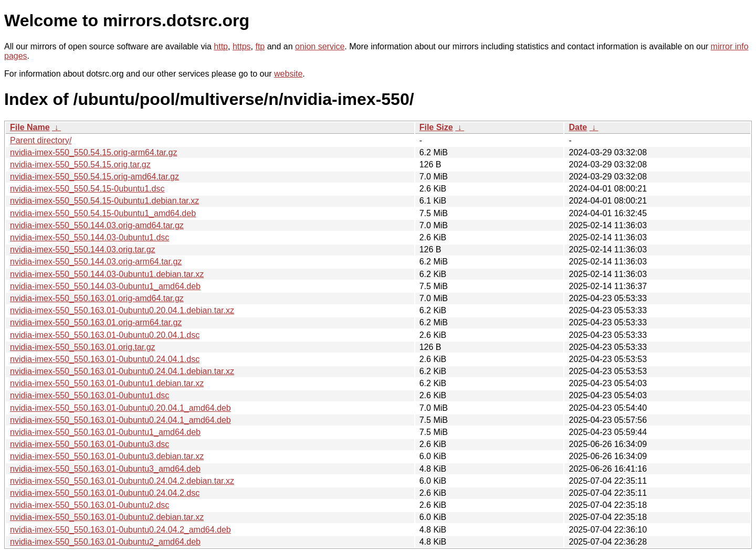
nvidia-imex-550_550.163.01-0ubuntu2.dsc (90, 505)
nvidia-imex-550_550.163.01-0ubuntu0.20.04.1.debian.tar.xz (122, 310)
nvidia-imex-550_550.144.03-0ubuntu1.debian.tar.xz (107, 274)
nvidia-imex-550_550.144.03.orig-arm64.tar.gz (96, 262)
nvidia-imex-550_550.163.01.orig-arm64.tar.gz (96, 322)
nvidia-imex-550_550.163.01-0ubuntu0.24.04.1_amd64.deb (120, 420)
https (242, 46)
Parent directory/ (41, 140)
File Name (30, 127)
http (221, 46)
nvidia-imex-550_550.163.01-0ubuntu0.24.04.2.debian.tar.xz (122, 481)
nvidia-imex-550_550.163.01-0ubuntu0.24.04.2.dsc (105, 493)
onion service (320, 46)
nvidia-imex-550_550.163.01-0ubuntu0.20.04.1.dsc (105, 335)
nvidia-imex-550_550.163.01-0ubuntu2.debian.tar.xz (107, 517)
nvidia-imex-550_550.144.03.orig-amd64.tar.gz (97, 225)
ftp (260, 46)
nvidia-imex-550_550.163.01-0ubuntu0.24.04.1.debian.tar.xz (122, 371)
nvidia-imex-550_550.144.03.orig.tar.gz (83, 249)
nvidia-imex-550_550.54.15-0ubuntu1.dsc (87, 189)
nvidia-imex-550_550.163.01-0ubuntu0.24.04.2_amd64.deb (120, 530)
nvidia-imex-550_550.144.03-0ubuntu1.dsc (90, 237)
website (288, 74)
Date (578, 127)
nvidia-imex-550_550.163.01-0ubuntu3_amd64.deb (105, 469)
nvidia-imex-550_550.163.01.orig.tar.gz (83, 347)
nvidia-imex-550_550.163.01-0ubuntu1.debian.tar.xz (107, 383)
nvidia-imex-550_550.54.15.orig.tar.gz (80, 164)
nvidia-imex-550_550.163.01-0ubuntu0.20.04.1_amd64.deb (120, 408)
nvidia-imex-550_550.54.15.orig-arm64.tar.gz (93, 152)
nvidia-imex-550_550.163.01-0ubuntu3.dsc (90, 444)
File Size (436, 127)
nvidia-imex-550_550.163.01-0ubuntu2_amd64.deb (105, 542)
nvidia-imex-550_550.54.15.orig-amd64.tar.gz (94, 177)
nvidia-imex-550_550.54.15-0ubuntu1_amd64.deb (103, 213)
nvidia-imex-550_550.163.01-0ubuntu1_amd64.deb (105, 432)
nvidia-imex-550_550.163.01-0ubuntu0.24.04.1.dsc (105, 359)
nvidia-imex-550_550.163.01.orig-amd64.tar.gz (97, 298)
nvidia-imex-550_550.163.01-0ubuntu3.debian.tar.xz (107, 456)
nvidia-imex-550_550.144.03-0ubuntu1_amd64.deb (105, 286)
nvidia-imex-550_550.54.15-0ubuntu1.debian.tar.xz (104, 201)
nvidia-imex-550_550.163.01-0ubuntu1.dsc (90, 395)
